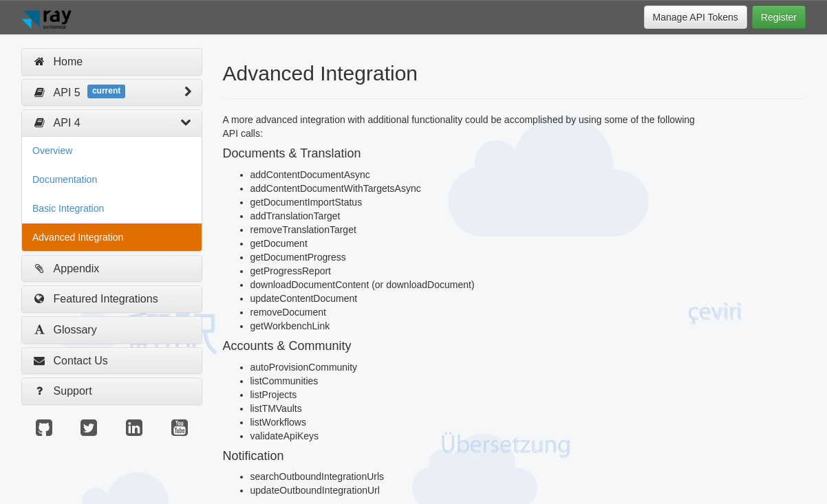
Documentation (65, 179)
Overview (52, 151)
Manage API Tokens (696, 17)
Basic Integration (68, 208)
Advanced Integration (78, 237)
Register (779, 17)
